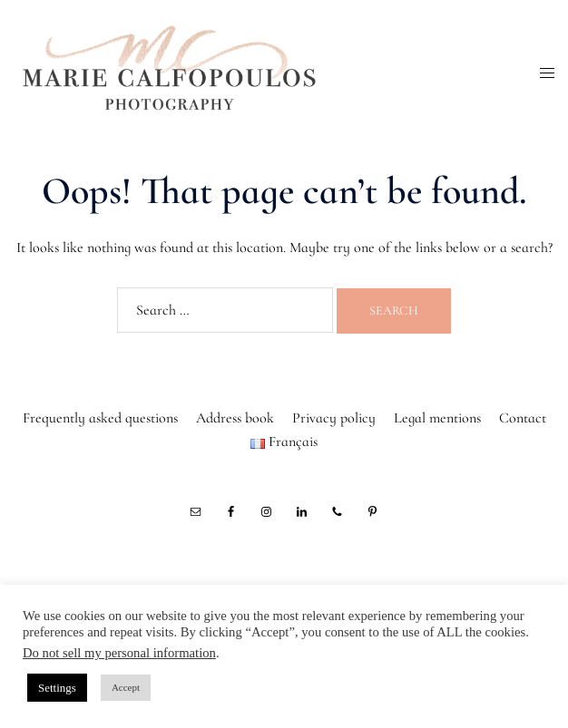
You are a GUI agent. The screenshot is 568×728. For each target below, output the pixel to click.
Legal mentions (437, 418)
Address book (235, 418)
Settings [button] (57, 688)
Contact (523, 418)
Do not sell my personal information (119, 653)
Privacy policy (334, 418)
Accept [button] (126, 687)
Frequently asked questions (100, 418)
